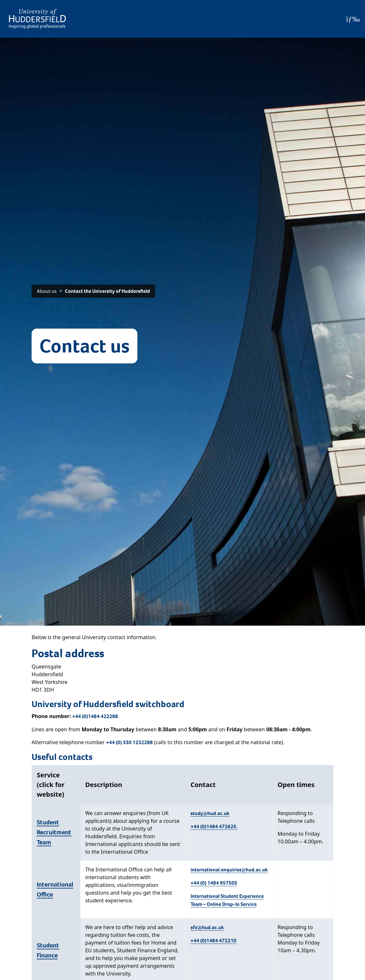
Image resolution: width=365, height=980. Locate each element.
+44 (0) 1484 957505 (214, 883)
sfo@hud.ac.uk (207, 927)
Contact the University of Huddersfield (107, 291)
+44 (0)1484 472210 (213, 941)
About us (47, 291)
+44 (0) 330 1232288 (129, 742)
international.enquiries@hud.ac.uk (229, 870)
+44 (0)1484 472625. (214, 826)
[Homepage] (37, 19)
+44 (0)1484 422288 (95, 716)
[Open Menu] (353, 19)
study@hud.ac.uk (210, 813)
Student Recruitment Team (54, 832)
